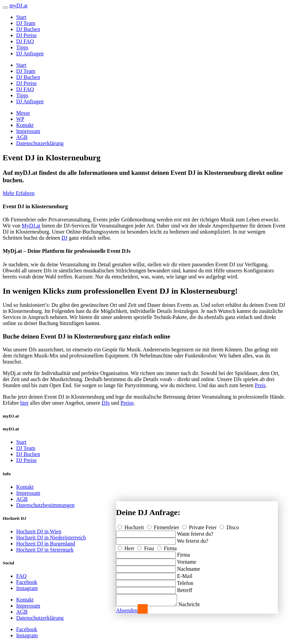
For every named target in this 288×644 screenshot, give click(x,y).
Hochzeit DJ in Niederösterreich (51, 538)
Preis (260, 385)
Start (21, 17)
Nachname (189, 567)
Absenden (127, 610)
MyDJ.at (31, 226)
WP (20, 119)
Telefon (185, 581)
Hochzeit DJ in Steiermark (45, 550)
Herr (127, 546)
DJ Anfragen (30, 53)
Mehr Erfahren (19, 193)
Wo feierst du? (193, 539)
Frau (146, 546)
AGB (22, 137)
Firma (167, 546)
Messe (23, 113)
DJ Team (26, 23)
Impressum (28, 131)
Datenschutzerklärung (40, 143)
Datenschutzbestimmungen (45, 505)
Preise (127, 403)
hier (24, 403)
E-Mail (185, 574)
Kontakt (25, 125)
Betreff (185, 588)
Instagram (27, 588)
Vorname (187, 560)
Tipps (22, 47)
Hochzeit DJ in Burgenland (46, 544)
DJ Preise (26, 35)
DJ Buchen (28, 29)
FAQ (21, 576)
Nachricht (196, 604)
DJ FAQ (25, 41)
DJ (64, 238)
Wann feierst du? (195, 532)
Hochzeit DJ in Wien (39, 531)
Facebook (27, 582)
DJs (106, 403)
